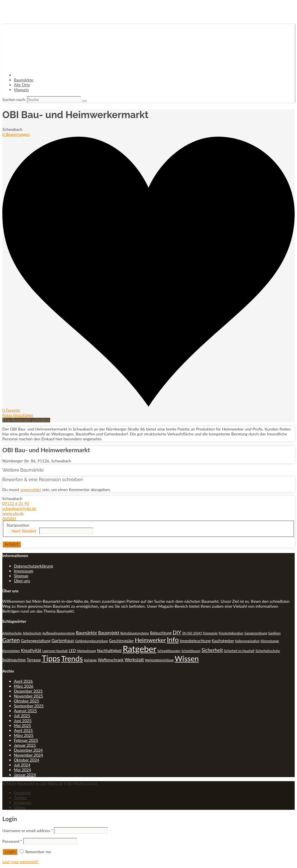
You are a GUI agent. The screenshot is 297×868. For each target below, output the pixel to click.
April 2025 (23, 730)
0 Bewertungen (16, 134)
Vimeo (20, 807)
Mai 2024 (22, 770)
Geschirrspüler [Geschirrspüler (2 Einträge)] (122, 641)
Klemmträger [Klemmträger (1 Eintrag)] (11, 651)
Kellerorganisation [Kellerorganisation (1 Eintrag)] (247, 641)
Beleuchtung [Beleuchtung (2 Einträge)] (161, 633)
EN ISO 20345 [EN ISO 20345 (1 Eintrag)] (192, 633)
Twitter (20, 798)
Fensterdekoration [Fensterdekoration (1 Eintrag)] (231, 633)
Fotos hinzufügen (18, 415)
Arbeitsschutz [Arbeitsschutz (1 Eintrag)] (32, 633)
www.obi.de (13, 513)
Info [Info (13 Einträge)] (173, 640)
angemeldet (31, 489)
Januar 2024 (25, 775)
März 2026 (24, 686)
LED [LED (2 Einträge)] (72, 651)
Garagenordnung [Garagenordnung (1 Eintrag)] (256, 633)
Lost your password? (20, 861)
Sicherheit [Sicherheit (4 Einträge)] (212, 650)
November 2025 (28, 696)
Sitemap (21, 576)
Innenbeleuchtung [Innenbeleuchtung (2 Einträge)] (195, 641)
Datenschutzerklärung (33, 566)
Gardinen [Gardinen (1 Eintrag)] (275, 633)
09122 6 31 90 (16, 503)
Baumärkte (24, 80)
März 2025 (24, 735)
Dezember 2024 (28, 750)
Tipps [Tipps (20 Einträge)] (51, 658)
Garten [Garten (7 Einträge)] (11, 640)
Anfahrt (9, 518)
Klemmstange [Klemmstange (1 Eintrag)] (270, 641)
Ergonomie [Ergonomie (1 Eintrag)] (210, 633)
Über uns (22, 581)
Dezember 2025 (28, 691)
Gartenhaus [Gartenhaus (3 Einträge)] (63, 640)
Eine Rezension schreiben (26, 420)
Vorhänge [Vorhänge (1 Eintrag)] (90, 660)
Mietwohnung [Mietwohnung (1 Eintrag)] (86, 651)
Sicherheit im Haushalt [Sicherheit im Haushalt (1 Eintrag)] (239, 651)
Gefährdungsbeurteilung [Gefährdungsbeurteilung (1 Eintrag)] (92, 641)
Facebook (22, 793)
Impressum (24, 571)
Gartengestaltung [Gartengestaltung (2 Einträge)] (36, 641)
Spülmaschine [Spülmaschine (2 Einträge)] (14, 660)
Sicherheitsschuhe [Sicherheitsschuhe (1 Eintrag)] (268, 651)
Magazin (21, 90)
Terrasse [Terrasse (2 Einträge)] (34, 660)
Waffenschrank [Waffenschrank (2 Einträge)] (111, 660)
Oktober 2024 (27, 760)
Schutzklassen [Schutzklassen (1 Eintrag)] (191, 651)
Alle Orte (22, 85)
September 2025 (29, 706)
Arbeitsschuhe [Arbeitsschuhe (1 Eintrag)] (12, 633)
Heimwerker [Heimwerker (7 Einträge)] (150, 640)
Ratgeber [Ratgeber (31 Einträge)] (140, 649)
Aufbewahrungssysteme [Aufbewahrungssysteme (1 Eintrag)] (59, 633)
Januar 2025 (25, 745)
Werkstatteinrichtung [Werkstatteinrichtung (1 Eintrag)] (159, 660)
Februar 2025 (26, 740)
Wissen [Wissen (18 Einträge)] (187, 658)
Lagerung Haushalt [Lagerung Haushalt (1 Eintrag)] (55, 651)
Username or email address (28, 831)
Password (12, 841)
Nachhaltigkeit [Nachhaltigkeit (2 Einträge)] (109, 651)
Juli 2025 (22, 716)
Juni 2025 (23, 720)
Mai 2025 (22, 725)
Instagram (23, 802)
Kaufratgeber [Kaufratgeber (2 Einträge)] (223, 641)
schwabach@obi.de (19, 508)
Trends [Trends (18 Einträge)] (72, 658)
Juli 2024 (22, 765)
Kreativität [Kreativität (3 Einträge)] (31, 650)
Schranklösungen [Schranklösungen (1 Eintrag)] (169, 651)
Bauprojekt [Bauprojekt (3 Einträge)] (109, 633)
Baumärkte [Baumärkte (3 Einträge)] (87, 633)
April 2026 (23, 681)
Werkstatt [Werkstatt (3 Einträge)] (134, 660)
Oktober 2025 (27, 701)
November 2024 (28, 755)
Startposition (18, 525)
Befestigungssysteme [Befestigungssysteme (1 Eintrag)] (135, 633)
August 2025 (25, 711)
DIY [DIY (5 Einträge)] (177, 632)
